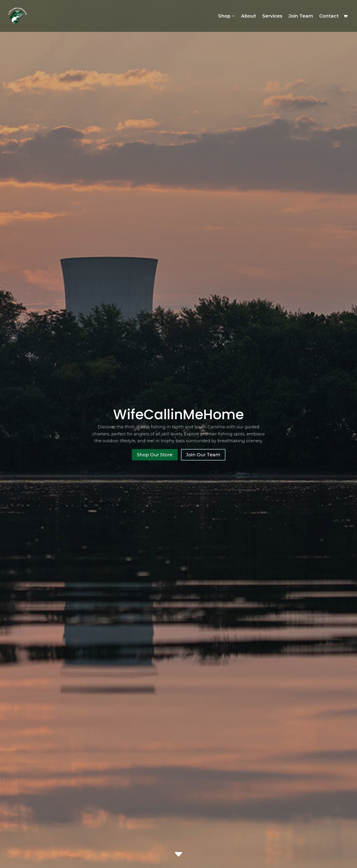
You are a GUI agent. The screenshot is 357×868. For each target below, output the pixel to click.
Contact (329, 17)
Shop (224, 17)
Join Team (301, 17)
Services (272, 17)
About (249, 17)
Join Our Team (203, 455)
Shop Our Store (155, 455)
